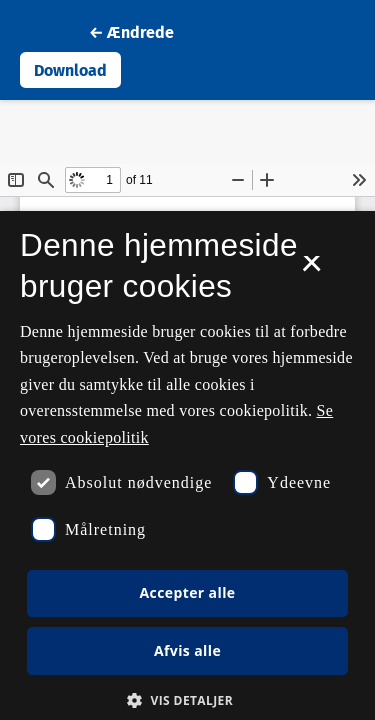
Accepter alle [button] (187, 592)
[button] (187, 700)
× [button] (311, 270)
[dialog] (187, 465)
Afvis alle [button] (187, 650)
